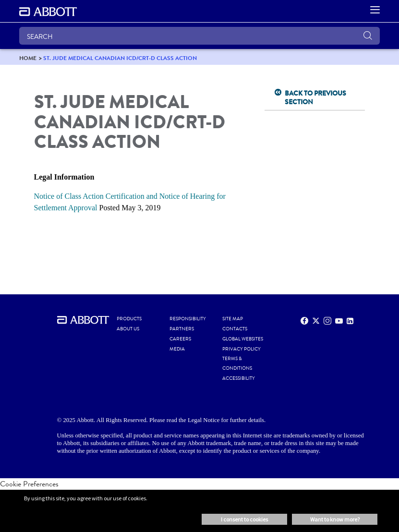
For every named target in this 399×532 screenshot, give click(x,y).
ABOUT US (128, 329)
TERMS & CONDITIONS (237, 363)
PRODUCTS (129, 319)
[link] (28, 58)
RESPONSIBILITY (188, 319)
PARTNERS (182, 329)
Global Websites (243, 339)
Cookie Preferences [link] (29, 484)
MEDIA (177, 349)
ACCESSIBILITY (239, 378)
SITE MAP (233, 319)
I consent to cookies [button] (244, 519)
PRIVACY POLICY (242, 349)
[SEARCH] (199, 36)
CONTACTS (235, 329)
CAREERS (180, 339)
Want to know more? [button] (335, 519)
